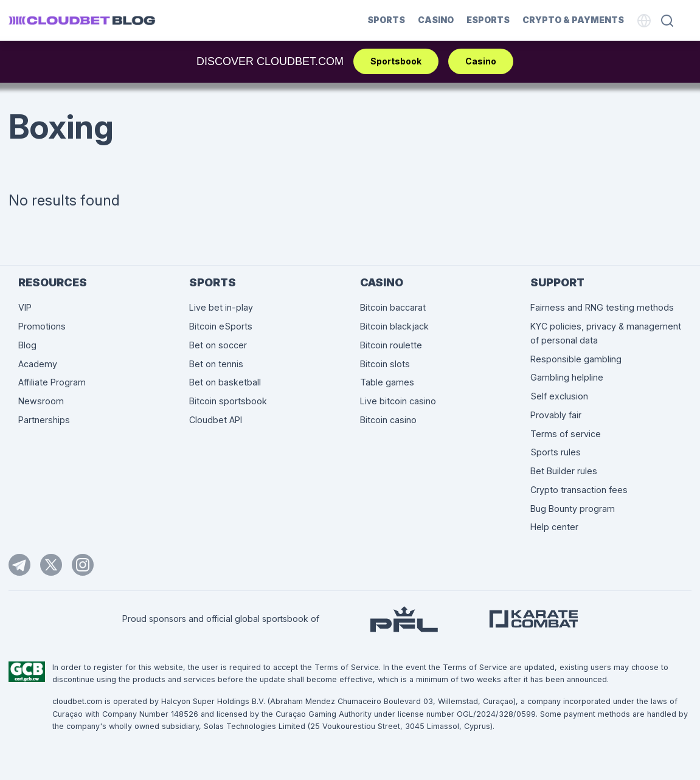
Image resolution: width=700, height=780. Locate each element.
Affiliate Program (52, 382)
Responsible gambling (576, 359)
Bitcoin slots (385, 364)
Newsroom (41, 401)
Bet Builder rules (564, 471)
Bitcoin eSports (221, 326)
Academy (38, 364)
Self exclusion (559, 396)
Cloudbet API (216, 420)
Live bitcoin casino (398, 401)
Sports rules (556, 452)
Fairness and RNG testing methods (602, 307)
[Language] (644, 21)
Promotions (42, 326)
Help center (554, 527)
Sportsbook (396, 61)
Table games (387, 382)
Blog (27, 345)
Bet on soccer (218, 345)
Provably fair (556, 415)
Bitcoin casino (388, 420)
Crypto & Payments (573, 20)
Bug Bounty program (573, 509)
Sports (386, 20)
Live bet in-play (221, 307)
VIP (25, 307)
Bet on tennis (216, 364)
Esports (488, 20)
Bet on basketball (225, 382)
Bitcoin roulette (391, 345)
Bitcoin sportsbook (228, 401)
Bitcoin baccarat (393, 307)
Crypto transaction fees (579, 490)
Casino (436, 20)
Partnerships (44, 420)
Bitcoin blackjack (394, 326)
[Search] (667, 21)
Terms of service (566, 434)
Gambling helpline (567, 377)
